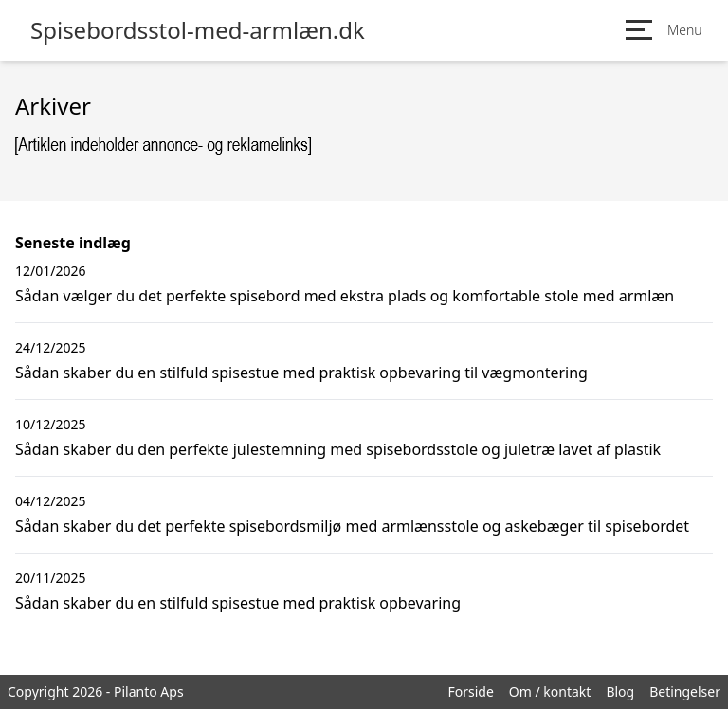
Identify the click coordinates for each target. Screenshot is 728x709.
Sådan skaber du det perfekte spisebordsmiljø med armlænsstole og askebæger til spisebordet (352, 526)
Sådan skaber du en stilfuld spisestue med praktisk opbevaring (238, 603)
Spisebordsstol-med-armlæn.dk (198, 30)
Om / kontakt (550, 691)
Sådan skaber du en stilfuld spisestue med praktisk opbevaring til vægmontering (301, 373)
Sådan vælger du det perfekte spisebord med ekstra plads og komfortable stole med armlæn (345, 296)
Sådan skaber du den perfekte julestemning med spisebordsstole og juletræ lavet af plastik (338, 449)
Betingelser (685, 691)
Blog (620, 691)
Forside (470, 691)
